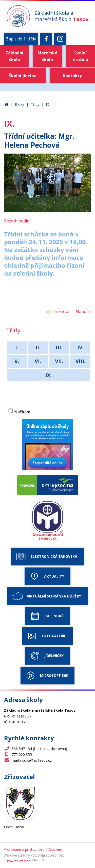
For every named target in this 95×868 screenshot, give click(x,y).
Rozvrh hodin (17, 221)
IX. (48, 104)
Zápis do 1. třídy (21, 39)
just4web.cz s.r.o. (17, 861)
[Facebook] (46, 39)
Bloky (20, 104)
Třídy (35, 104)
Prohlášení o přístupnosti (24, 849)
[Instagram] (60, 39)
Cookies (55, 849)
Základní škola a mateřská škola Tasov (7, 105)
